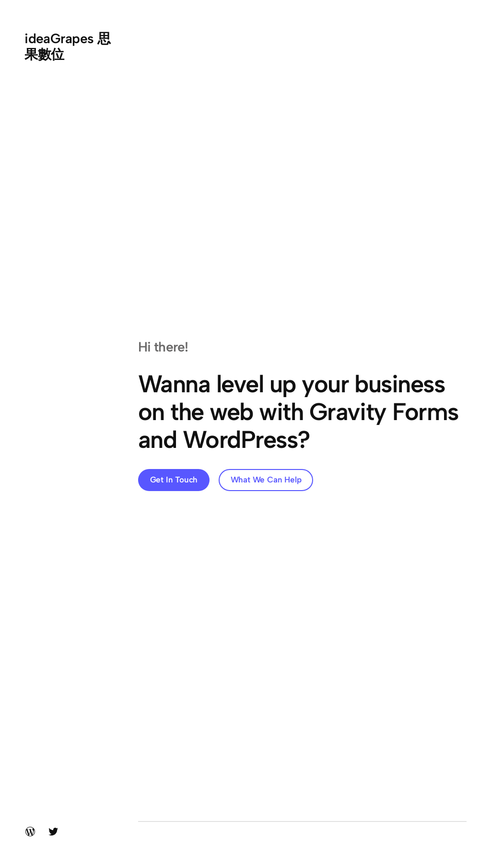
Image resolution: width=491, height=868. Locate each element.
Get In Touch (174, 480)
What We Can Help (266, 480)
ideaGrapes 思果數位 (67, 46)
